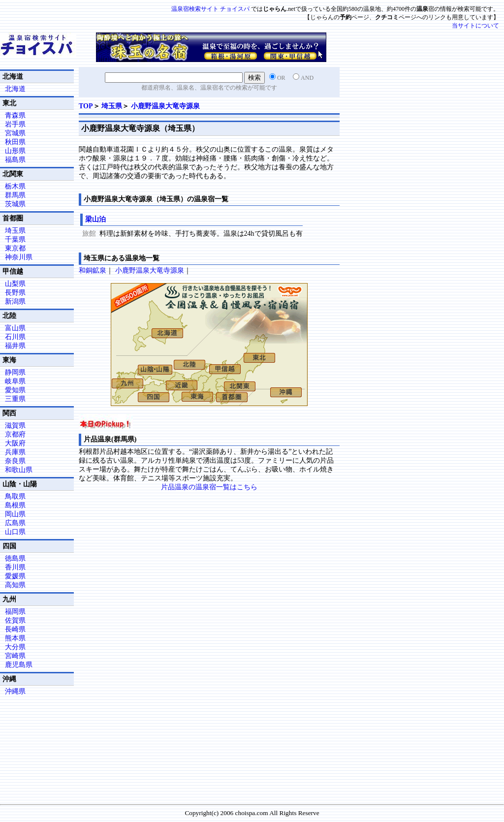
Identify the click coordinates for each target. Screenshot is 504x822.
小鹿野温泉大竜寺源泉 (165, 106)
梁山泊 (95, 219)
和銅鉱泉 (93, 270)
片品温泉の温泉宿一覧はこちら (209, 487)
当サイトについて (475, 26)
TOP (86, 106)
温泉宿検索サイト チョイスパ (210, 9)
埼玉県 (112, 106)
